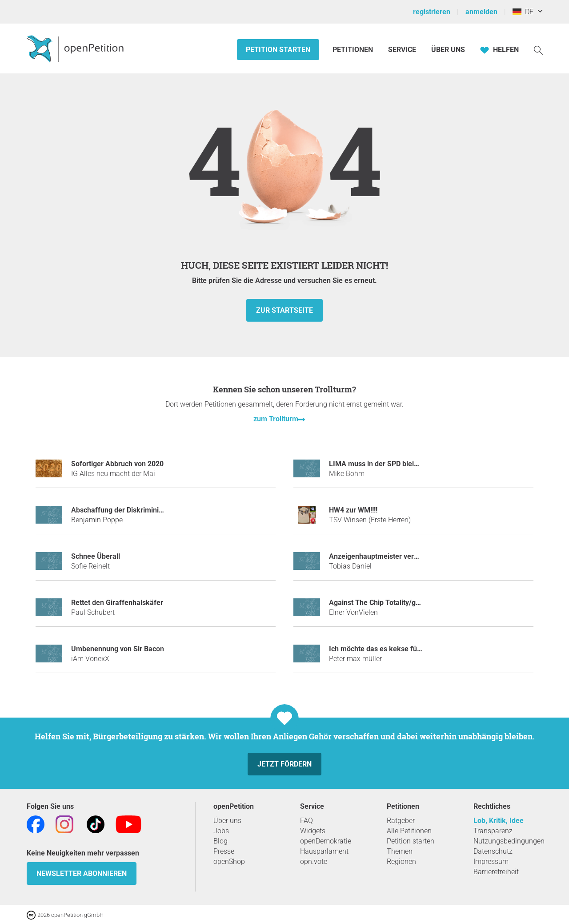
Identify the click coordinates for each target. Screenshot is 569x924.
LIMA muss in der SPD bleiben (377, 464)
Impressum (491, 861)
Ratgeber (401, 821)
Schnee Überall (96, 556)
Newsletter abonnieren (82, 874)
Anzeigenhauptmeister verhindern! (385, 556)
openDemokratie (326, 841)
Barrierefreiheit (496, 872)
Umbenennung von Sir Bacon (118, 649)
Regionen (401, 861)
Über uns (227, 821)
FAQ (307, 821)
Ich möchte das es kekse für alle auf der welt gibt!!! (411, 649)
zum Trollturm (276, 419)
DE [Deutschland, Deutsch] (523, 12)
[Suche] (538, 50)
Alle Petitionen (409, 831)
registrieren (432, 12)
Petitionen (354, 50)
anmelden (481, 12)
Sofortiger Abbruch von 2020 (117, 464)
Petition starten (278, 50)
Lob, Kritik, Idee (499, 821)
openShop (229, 861)
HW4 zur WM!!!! (353, 510)
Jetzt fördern (284, 764)
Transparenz (493, 831)
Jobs (221, 831)
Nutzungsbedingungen (509, 841)
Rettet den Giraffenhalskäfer (117, 603)
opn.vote (314, 861)
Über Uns (448, 50)
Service (402, 50)
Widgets (313, 831)
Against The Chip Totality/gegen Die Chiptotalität (407, 603)
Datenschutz (493, 851)
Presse (224, 851)
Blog (220, 841)
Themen (400, 851)
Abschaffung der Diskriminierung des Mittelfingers (152, 510)
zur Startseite (284, 310)
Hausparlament (324, 851)
